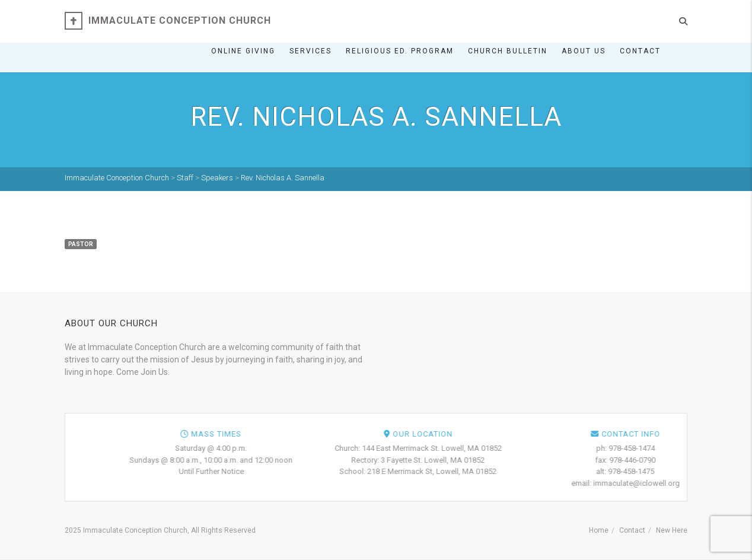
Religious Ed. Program (400, 51)
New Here (672, 530)
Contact (640, 51)
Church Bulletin (508, 51)
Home (599, 530)
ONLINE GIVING (243, 51)
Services (310, 51)
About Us (584, 51)
